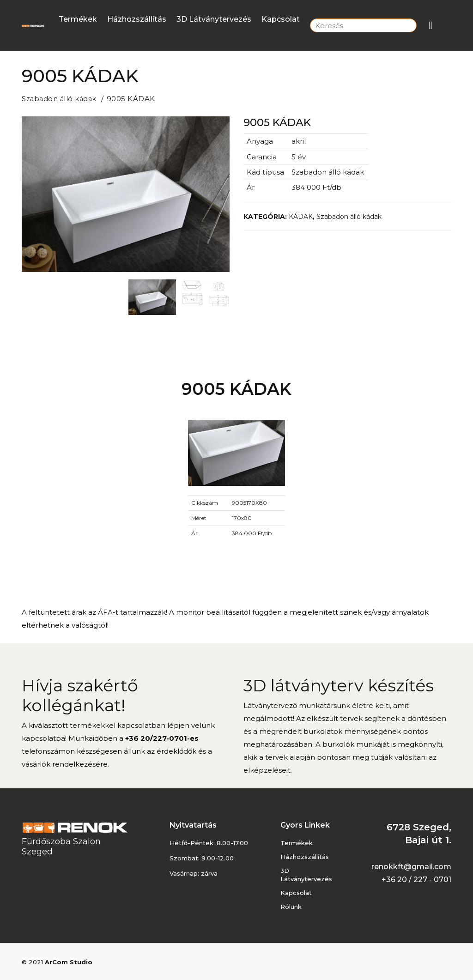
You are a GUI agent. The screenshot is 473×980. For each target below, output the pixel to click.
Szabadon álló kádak (60, 99)
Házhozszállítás (137, 19)
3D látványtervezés (214, 19)
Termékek (78, 19)
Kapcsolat (281, 19)
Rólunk (291, 906)
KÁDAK (301, 216)
